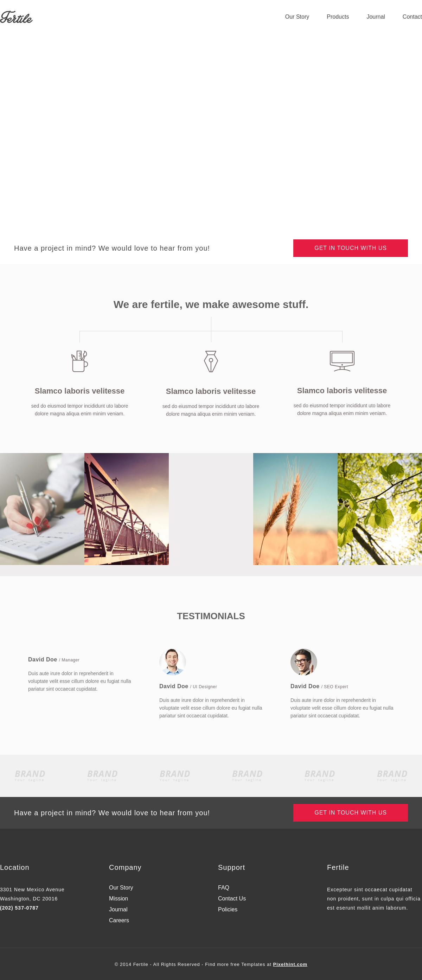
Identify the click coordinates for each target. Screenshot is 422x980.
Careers (119, 921)
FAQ (224, 888)
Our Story (297, 17)
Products (338, 17)
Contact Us (232, 899)
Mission (119, 899)
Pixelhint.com (290, 964)
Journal (376, 17)
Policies (228, 910)
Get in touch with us (351, 248)
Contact (412, 17)
